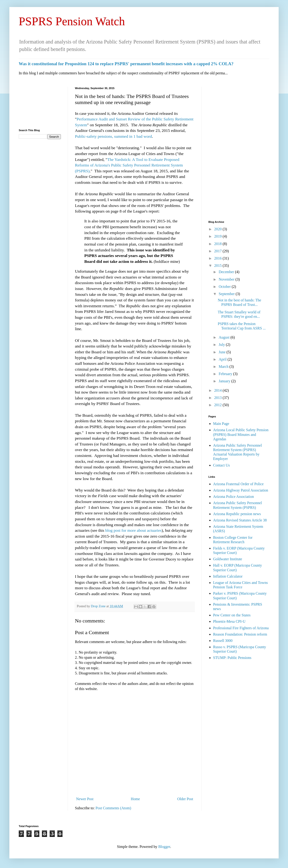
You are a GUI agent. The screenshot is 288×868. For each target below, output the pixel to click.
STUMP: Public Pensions (232, 658)
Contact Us (222, 465)
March (224, 367)
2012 (218, 405)
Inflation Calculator (228, 576)
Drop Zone (99, 606)
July (222, 345)
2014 (218, 390)
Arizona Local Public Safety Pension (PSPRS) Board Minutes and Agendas (241, 434)
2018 (218, 244)
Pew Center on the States (232, 615)
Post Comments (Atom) (113, 808)
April (223, 359)
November (227, 279)
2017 (218, 251)
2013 (218, 398)
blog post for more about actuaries (133, 530)
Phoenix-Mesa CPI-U (229, 621)
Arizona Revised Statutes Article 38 (240, 520)
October (225, 287)
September (227, 294)
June (223, 352)
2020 (218, 229)
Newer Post (85, 799)
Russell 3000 (223, 641)
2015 (218, 266)
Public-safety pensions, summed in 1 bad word (113, 136)
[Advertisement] (40, 104)
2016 (218, 258)
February (226, 374)
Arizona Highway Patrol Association (241, 490)
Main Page (221, 424)
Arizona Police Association (233, 497)
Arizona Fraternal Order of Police (238, 484)
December (227, 272)
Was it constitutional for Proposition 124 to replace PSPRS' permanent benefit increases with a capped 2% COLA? (126, 64)
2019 (218, 236)
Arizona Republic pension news (237, 514)
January (225, 381)
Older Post (185, 799)
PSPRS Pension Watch (72, 21)
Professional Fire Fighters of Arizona (241, 628)
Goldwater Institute (228, 559)
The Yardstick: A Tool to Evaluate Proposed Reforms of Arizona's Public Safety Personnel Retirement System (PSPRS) (129, 165)
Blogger (164, 847)
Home (135, 799)
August (225, 337)
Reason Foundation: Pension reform (240, 634)
